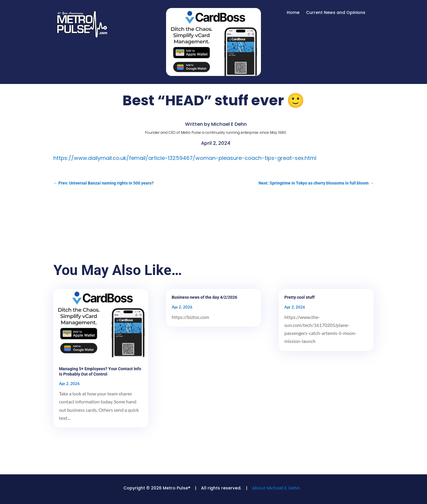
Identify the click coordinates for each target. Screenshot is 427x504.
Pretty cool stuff (299, 297)
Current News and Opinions (336, 13)
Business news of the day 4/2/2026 (204, 297)
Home (293, 13)
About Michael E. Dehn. (276, 488)
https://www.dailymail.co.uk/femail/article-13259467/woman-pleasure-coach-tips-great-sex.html (185, 158)
